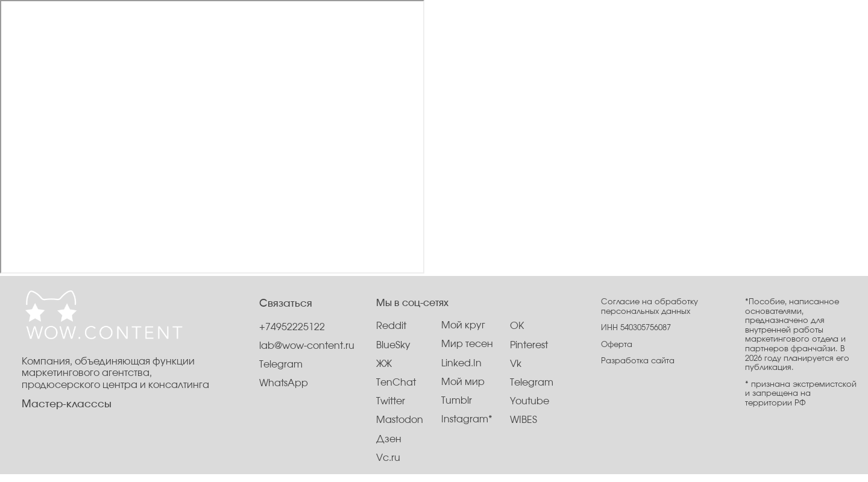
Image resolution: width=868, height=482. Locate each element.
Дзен (389, 440)
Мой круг (463, 326)
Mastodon (400, 420)
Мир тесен (467, 344)
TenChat (396, 383)
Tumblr (457, 401)
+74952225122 (292, 327)
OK (517, 326)
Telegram (532, 383)
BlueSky (393, 346)
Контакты (451, 35)
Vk (516, 364)
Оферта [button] (617, 345)
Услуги (399, 35)
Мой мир (463, 382)
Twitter (391, 402)
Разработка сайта (638, 361)
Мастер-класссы (67, 404)
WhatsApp (284, 383)
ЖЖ (384, 364)
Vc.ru (388, 458)
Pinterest (529, 346)
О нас (355, 35)
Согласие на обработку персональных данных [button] (649, 307)
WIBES (524, 420)
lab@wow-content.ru (307, 346)
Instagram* (467, 420)
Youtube (530, 402)
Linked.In (461, 364)
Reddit (391, 326)
